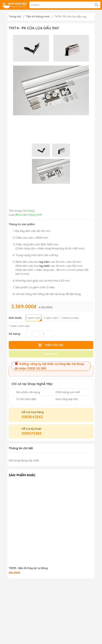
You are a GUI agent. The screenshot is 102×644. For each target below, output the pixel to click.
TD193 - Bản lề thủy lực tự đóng (28, 568)
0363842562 (32, 417)
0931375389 (32, 433)
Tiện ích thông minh (38, 16)
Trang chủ (15, 16)
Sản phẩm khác (22, 475)
